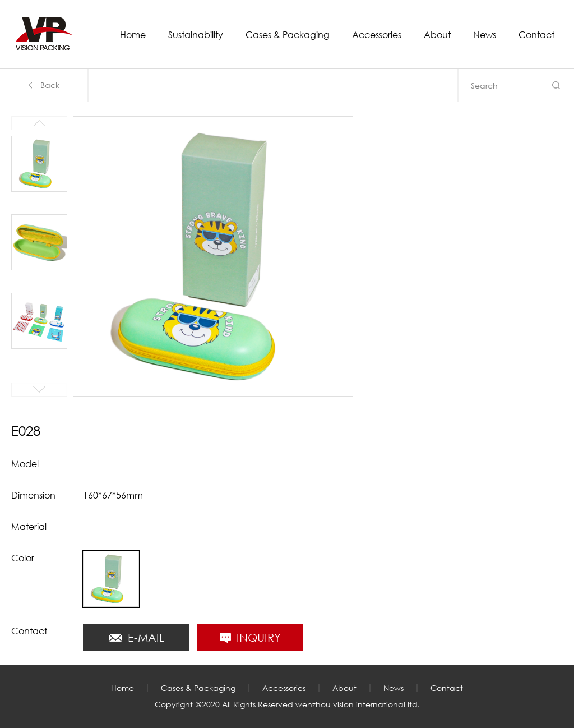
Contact (536, 35)
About (437, 35)
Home (133, 35)
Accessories (377, 35)
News (485, 35)
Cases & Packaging (288, 35)
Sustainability (196, 35)
